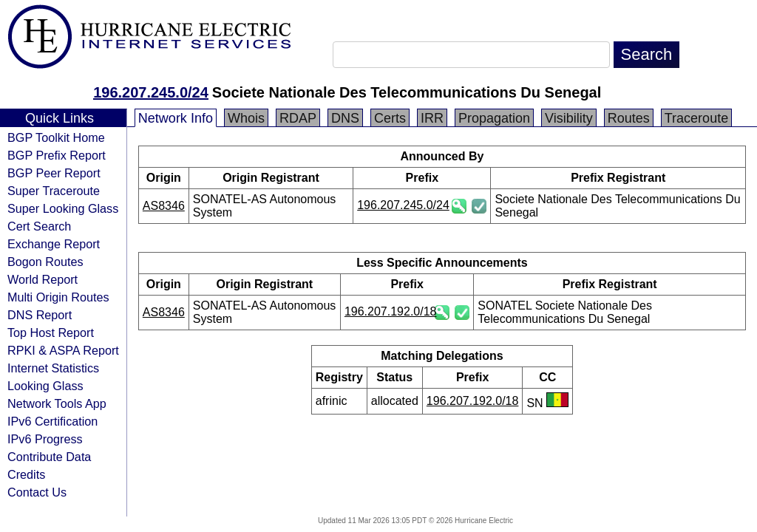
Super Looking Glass (63, 208)
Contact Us (37, 492)
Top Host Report (51, 332)
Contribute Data (49, 457)
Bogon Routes (45, 262)
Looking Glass (45, 386)
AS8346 (164, 206)
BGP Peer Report (54, 173)
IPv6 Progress (45, 439)
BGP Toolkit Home (56, 137)
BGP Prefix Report (57, 155)
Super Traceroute (54, 191)
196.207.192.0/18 (391, 311)
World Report (43, 279)
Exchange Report (54, 244)
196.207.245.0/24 (151, 92)
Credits (26, 474)
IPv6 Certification (52, 421)
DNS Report (40, 315)
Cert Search (39, 226)
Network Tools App (57, 403)
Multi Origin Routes (58, 297)
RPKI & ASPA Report (63, 350)
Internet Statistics (53, 368)
